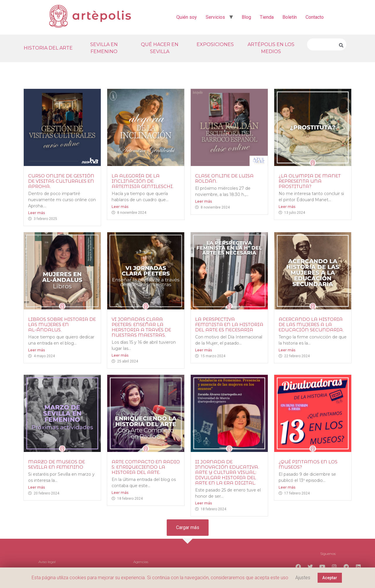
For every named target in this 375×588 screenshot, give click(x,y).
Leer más (36, 213)
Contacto (315, 17)
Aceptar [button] (330, 578)
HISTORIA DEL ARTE (48, 48)
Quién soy (187, 17)
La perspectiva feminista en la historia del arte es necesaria (229, 324)
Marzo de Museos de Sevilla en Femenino (57, 464)
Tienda (267, 17)
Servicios (215, 17)
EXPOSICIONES (215, 44)
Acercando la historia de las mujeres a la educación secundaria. (311, 324)
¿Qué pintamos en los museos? (308, 464)
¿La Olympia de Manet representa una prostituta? (310, 181)
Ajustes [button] (303, 578)
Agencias (141, 562)
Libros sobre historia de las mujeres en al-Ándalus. (62, 324)
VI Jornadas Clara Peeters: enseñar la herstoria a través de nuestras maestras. (141, 327)
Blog (246, 17)
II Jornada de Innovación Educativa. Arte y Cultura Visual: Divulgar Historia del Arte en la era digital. (227, 472)
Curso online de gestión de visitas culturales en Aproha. (61, 181)
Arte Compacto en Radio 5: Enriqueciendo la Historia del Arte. (146, 467)
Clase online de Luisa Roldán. (224, 178)
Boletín (290, 17)
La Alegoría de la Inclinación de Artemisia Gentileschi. (143, 181)
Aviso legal (47, 562)
